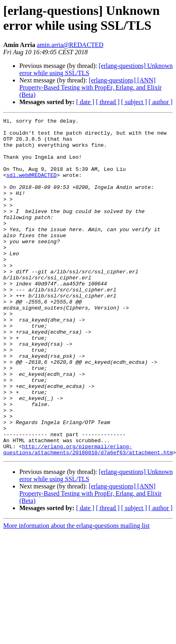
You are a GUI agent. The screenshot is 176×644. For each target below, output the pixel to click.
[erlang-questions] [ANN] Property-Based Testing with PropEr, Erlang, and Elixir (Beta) (90, 87)
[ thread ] (108, 102)
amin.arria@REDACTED (70, 45)
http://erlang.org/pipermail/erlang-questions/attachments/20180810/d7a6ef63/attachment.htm (88, 516)
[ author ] (161, 102)
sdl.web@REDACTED (32, 187)
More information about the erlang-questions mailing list (76, 593)
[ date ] (85, 102)
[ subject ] (134, 102)
